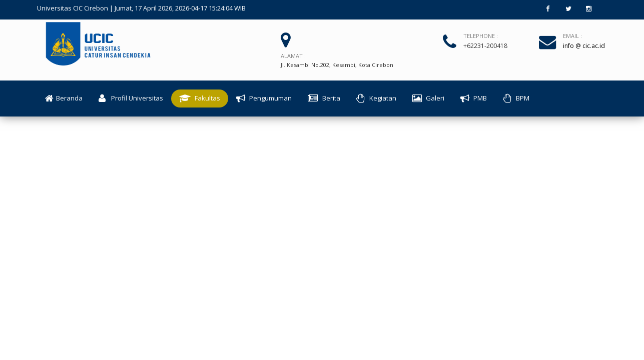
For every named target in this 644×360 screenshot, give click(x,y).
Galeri (428, 98)
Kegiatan (376, 98)
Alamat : (293, 56)
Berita (324, 98)
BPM (516, 98)
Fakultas (200, 98)
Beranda (64, 98)
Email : (572, 36)
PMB (474, 98)
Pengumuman (264, 98)
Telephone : (481, 36)
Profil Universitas (131, 98)
